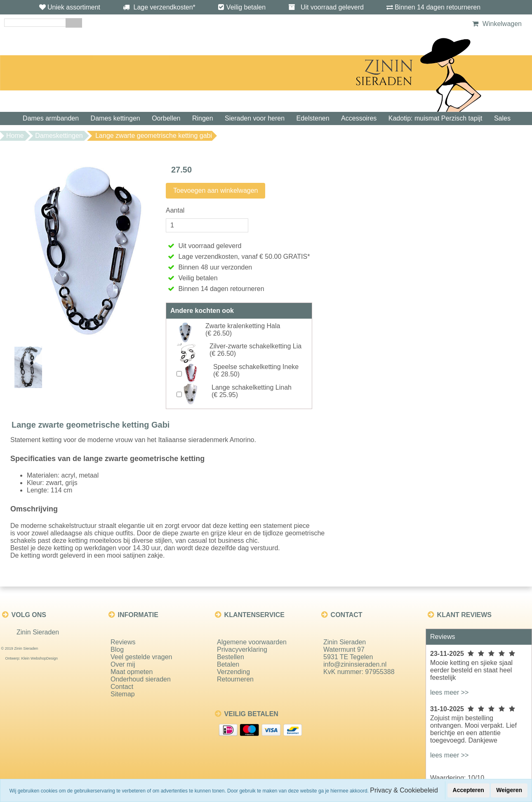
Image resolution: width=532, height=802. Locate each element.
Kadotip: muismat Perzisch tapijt (435, 118)
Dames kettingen (115, 118)
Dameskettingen (59, 136)
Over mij (123, 664)
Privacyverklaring (242, 649)
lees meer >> (449, 692)
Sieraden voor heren (255, 118)
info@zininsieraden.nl (355, 664)
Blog (117, 649)
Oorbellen (166, 118)
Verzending (233, 672)
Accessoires (359, 118)
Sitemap (123, 694)
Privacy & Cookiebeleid (404, 790)
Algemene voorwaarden (252, 642)
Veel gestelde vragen (141, 657)
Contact (122, 687)
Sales (502, 118)
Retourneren (235, 679)
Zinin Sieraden (38, 632)
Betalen (228, 664)
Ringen (203, 118)
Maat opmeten (132, 672)
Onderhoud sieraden (141, 679)
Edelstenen (313, 118)
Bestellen (231, 657)
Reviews (123, 642)
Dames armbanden (51, 118)
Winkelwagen (496, 24)
